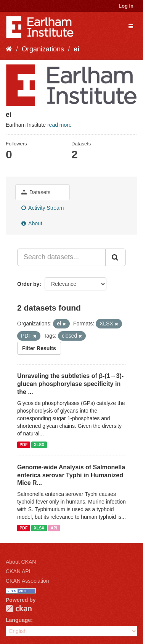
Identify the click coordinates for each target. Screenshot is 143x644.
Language (18, 620)
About (32, 223)
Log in (126, 6)
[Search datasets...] (61, 257)
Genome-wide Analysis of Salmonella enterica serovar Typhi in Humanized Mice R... (71, 475)
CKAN (19, 608)
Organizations (43, 49)
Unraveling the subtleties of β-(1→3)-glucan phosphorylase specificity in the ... (70, 384)
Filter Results (39, 348)
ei (76, 49)
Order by (28, 284)
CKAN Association (27, 581)
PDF (23, 445)
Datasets (36, 192)
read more (59, 125)
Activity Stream (43, 208)
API (54, 528)
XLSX (39, 445)
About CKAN (21, 562)
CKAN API (18, 571)
